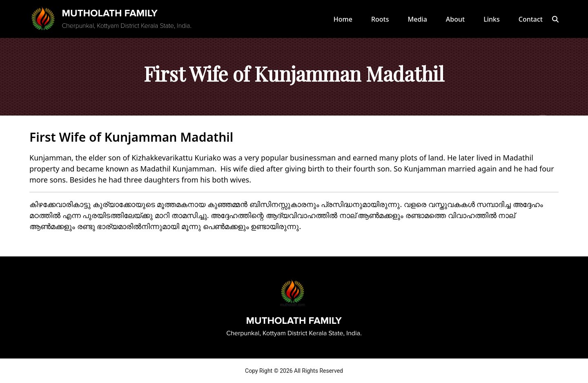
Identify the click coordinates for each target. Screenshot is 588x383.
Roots (380, 19)
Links (492, 19)
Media (418, 19)
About (455, 19)
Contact (531, 19)
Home (343, 19)
